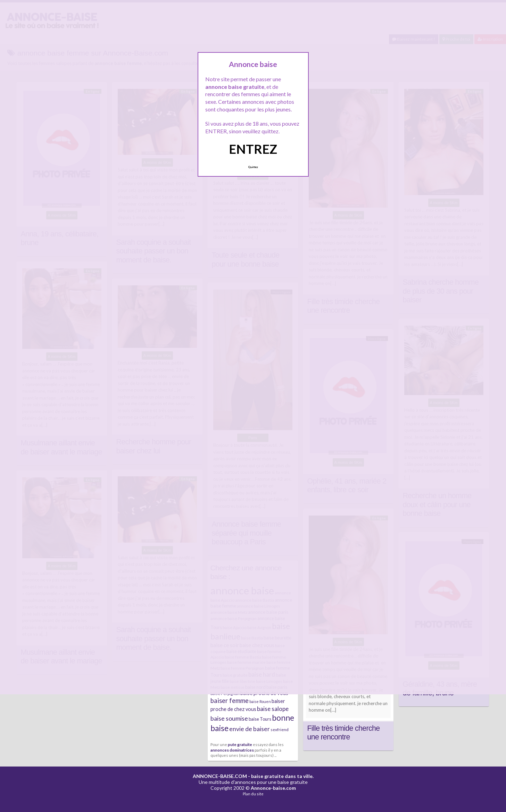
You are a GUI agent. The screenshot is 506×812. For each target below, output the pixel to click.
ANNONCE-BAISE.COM (220, 776)
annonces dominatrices (232, 750)
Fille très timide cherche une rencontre (344, 733)
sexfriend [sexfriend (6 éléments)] (280, 730)
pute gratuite (240, 744)
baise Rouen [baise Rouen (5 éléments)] (260, 701)
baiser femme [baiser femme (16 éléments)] (230, 701)
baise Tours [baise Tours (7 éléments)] (260, 719)
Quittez (253, 167)
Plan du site (253, 794)
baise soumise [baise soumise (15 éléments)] (229, 718)
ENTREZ (253, 149)
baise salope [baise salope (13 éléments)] (273, 709)
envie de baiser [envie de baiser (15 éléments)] (250, 729)
